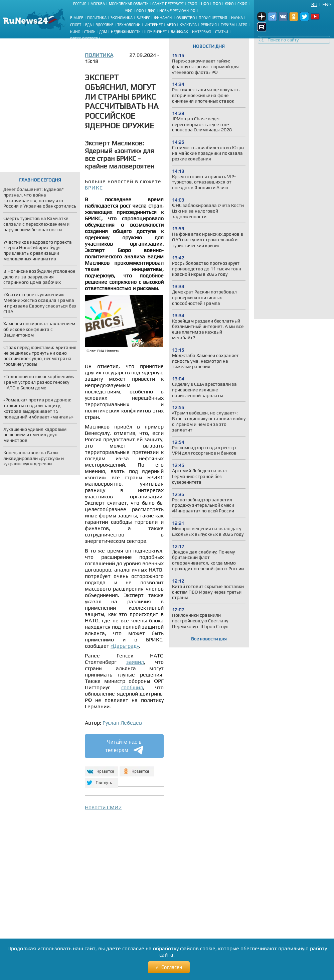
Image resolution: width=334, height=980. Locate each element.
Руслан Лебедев (122, 723)
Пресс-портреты (85, 39)
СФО (140, 11)
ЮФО (229, 4)
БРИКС (94, 188)
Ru (314, 4)
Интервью (202, 32)
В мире (77, 18)
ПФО (217, 4)
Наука (237, 18)
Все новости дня (209, 639)
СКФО (242, 4)
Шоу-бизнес (155, 32)
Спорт (76, 25)
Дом (103, 32)
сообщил (132, 687)
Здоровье (105, 25)
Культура (188, 25)
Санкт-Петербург (168, 4)
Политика (97, 18)
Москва (98, 4)
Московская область (129, 4)
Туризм (228, 25)
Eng (327, 4)
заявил (135, 662)
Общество (186, 18)
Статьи (222, 32)
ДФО (151, 11)
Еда (89, 25)
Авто (171, 25)
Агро (243, 25)
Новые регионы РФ (177, 11)
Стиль (90, 32)
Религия (209, 25)
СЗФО (192, 4)
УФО (129, 11)
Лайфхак (179, 32)
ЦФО (205, 4)
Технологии (129, 25)
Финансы (163, 18)
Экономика (122, 18)
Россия (80, 4)
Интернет (154, 25)
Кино (75, 32)
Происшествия (213, 18)
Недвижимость (126, 32)
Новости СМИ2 (103, 807)
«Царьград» (125, 646)
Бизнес (143, 18)
